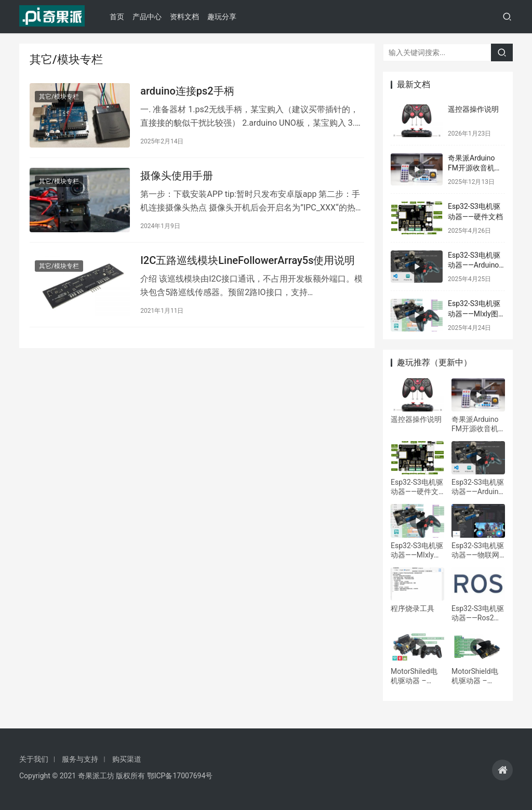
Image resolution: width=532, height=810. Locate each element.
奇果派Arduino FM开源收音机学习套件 (475, 168)
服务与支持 (80, 759)
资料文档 (187, 17)
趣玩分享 (224, 17)
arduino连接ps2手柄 (187, 91)
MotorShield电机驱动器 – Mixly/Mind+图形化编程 (475, 676)
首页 (119, 17)
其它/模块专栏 (59, 97)
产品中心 (150, 17)
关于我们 (34, 759)
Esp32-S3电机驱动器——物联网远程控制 (478, 550)
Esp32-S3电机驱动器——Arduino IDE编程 (474, 265)
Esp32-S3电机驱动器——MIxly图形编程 (474, 314)
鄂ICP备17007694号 (180, 776)
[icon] (502, 770)
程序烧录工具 (413, 608)
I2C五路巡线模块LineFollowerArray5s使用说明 (248, 263)
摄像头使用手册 (177, 177)
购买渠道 (127, 759)
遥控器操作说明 (473, 109)
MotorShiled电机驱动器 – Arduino (414, 676)
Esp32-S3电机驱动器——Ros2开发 (478, 613)
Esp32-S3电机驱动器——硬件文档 (417, 487)
